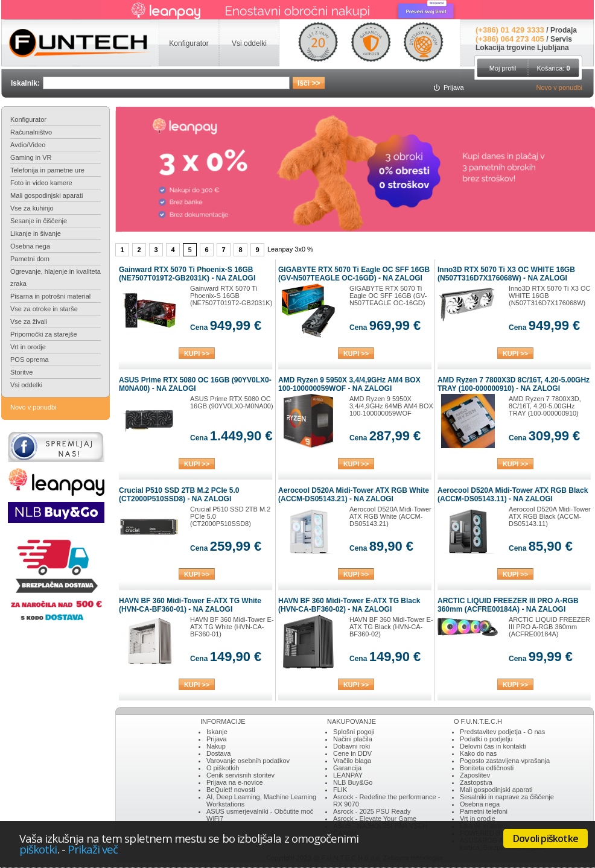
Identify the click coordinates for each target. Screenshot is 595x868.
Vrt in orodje (28, 347)
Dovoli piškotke (546, 838)
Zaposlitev (475, 775)
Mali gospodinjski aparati (46, 195)
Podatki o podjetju (486, 739)
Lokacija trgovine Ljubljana (522, 48)
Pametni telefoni (484, 811)
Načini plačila (353, 739)
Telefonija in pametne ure (47, 170)
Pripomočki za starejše (44, 334)
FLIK (340, 790)
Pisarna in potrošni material (50, 296)
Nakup (216, 746)
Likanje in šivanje (36, 233)
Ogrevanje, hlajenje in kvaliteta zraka (56, 277)
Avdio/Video (28, 145)
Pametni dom (30, 259)
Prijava (217, 739)
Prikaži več (93, 849)
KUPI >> (197, 353)
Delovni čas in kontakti (493, 746)
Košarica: (553, 68)
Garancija (347, 768)
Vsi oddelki (26, 385)
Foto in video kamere (41, 183)
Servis (561, 39)
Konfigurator (28, 119)
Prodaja (564, 30)
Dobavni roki (352, 746)
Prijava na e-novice (235, 782)
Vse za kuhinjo (32, 208)
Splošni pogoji (354, 732)
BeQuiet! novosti (231, 790)
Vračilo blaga (352, 761)
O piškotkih (223, 768)
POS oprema (30, 360)
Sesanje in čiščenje (39, 221)
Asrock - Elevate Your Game (375, 819)
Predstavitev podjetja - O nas (502, 732)
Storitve (21, 372)
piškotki (38, 849)
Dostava (218, 753)
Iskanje (217, 732)
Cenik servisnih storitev (240, 775)
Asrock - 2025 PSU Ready (372, 811)
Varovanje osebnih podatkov (248, 761)
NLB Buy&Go (353, 782)
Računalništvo (31, 132)
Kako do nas (478, 753)
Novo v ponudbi (559, 87)
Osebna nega (30, 246)
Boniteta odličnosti (487, 768)
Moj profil (503, 68)
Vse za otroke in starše (44, 309)
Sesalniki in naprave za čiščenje (507, 797)
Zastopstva (476, 782)
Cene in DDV (352, 753)
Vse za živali (29, 322)
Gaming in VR (31, 157)
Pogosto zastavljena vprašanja (505, 761)
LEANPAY (348, 775)
